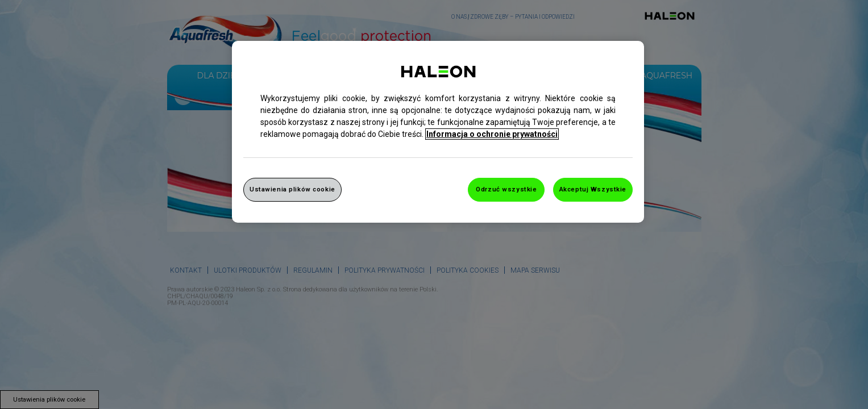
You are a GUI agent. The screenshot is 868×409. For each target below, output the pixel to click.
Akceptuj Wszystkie (593, 189)
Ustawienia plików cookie (292, 189)
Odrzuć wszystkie (506, 189)
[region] (438, 132)
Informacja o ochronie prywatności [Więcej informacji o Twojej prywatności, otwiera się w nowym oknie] (492, 134)
